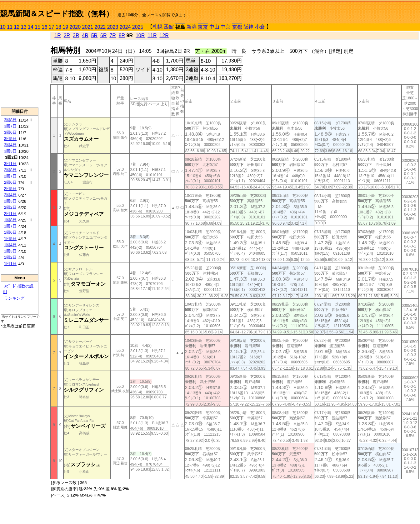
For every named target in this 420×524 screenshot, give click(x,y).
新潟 (192, 27)
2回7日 (10, 176)
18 (58, 27)
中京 (226, 27)
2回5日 (10, 189)
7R (112, 35)
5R (94, 35)
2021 (88, 27)
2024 (125, 27)
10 (3, 27)
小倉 (260, 27)
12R (164, 35)
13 (24, 27)
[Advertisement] (20, 69)
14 (31, 27)
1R (57, 35)
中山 (214, 27)
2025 (138, 27)
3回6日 (10, 132)
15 (37, 27)
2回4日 (10, 195)
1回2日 (10, 257)
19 (65, 27)
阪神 (248, 27)
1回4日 (10, 245)
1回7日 (10, 226)
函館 (169, 27)
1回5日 (10, 239)
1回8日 (10, 220)
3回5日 (10, 139)
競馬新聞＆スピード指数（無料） (57, 14)
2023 (113, 27)
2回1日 (10, 214)
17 (52, 27)
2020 (75, 27)
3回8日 (10, 120)
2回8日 (10, 170)
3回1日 (10, 164)
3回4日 (10, 145)
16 (45, 27)
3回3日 (10, 151)
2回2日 (10, 207)
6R (103, 35)
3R (76, 35)
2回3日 (10, 201)
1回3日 (10, 251)
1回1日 (10, 264)
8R (122, 35)
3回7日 (10, 126)
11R (152, 35)
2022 (100, 27)
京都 (237, 27)
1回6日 (10, 232)
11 (10, 27)
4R (85, 35)
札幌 (157, 27)
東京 (203, 27)
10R (140, 35)
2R (67, 35)
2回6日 (10, 182)
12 (17, 27)
